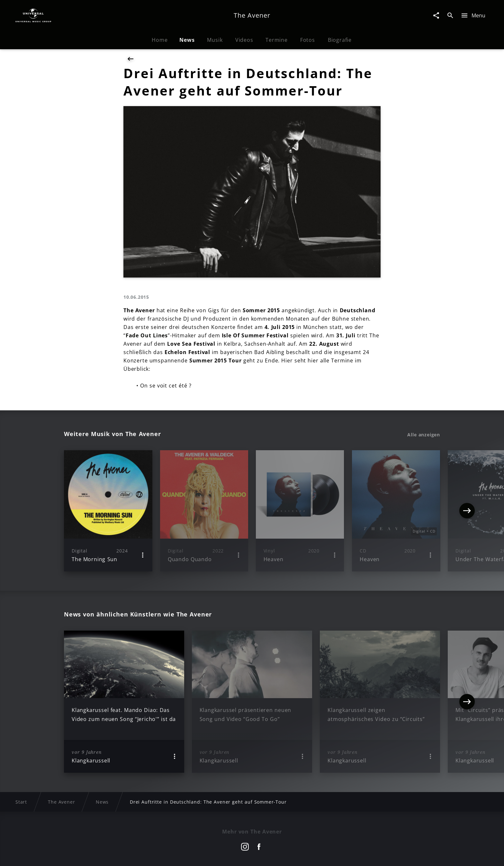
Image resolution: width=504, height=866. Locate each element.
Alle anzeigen (424, 435)
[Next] (467, 511)
